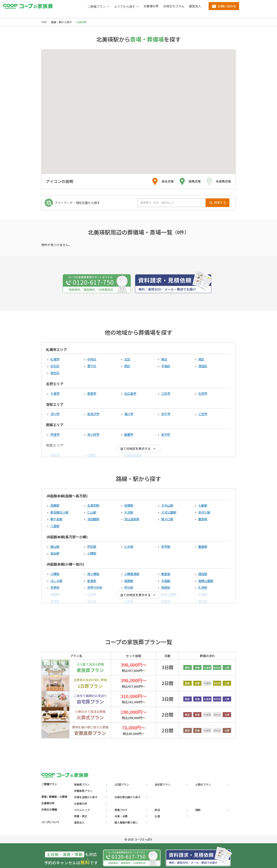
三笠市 (203, 414)
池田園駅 (93, 519)
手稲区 (166, 366)
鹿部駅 (203, 519)
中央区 (92, 359)
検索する (220, 202)
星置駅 (92, 581)
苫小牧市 (93, 434)
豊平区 (92, 366)
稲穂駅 (129, 581)
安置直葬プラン (83, 791)
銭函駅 (203, 574)
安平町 (166, 434)
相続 (198, 810)
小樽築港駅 (132, 574)
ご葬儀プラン (97, 7)
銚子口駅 (167, 519)
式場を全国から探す (86, 797)
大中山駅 (167, 505)
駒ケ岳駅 (56, 519)
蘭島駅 (203, 547)
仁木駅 (129, 547)
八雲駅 (55, 526)
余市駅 (166, 547)
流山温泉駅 (132, 519)
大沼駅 (129, 512)
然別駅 (92, 547)
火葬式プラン (203, 785)
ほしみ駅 (56, 581)
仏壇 (157, 816)
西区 (127, 366)
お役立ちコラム (174, 6)
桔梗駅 (129, 505)
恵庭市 (92, 393)
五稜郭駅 (93, 505)
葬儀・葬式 (81, 816)
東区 (164, 359)
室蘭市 (129, 434)
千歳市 (55, 393)
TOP (44, 22)
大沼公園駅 (169, 512)
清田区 (203, 366)
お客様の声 (151, 6)
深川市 (55, 414)
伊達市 (55, 434)
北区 (127, 359)
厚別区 (55, 373)
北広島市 (130, 393)
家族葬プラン (82, 785)
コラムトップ (82, 810)
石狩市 (203, 393)
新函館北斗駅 (60, 512)
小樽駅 (92, 553)
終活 (157, 810)
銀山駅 (55, 547)
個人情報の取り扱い (126, 822)
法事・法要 (121, 816)
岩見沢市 (93, 414)
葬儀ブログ (121, 810)
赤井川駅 (204, 512)
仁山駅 (92, 512)
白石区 (55, 366)
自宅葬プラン (163, 785)
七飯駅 (203, 505)
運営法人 (195, 6)
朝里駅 (166, 574)
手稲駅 (166, 581)
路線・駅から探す (61, 22)
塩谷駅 (55, 553)
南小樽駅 (93, 574)
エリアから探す (125, 7)
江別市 (166, 393)
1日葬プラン (122, 785)
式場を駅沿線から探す (127, 797)
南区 (201, 359)
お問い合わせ (227, 6)
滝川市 (129, 414)
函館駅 (55, 505)
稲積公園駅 (206, 581)
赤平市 (166, 414)
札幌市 (55, 359)
